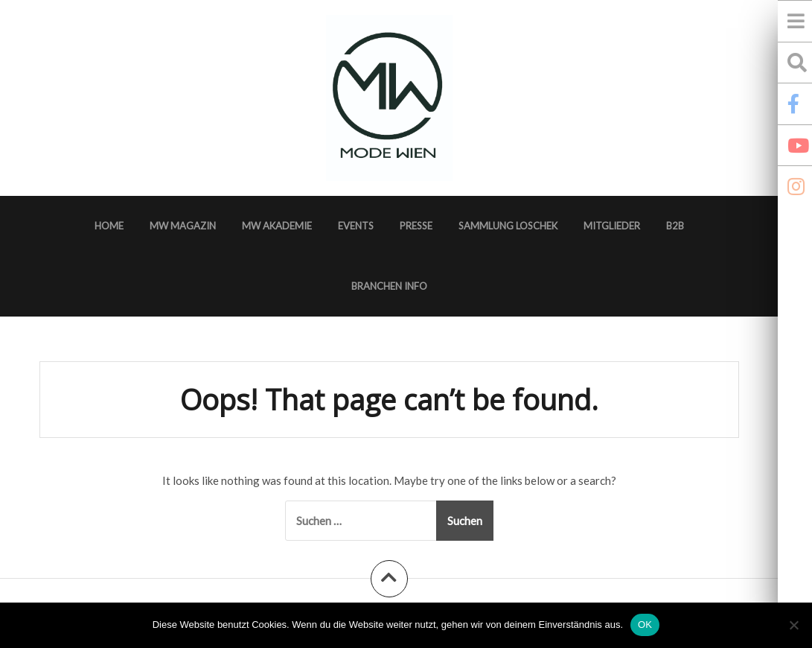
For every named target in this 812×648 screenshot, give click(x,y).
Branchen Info (389, 286)
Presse (416, 226)
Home (109, 226)
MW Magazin (183, 226)
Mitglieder (612, 226)
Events (356, 226)
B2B (675, 226)
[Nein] (793, 625)
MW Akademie (277, 226)
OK (645, 625)
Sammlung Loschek (508, 226)
